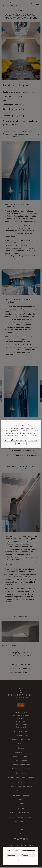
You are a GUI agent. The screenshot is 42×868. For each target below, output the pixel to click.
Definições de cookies (15, 440)
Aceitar (33, 440)
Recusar (21, 444)
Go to (20, 861)
